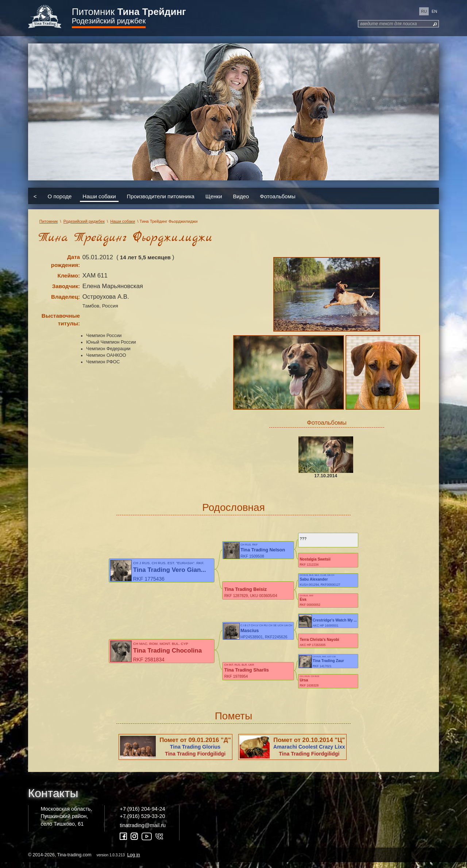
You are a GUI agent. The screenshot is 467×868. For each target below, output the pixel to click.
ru (424, 11)
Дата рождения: (65, 261)
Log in (133, 860)
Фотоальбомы (277, 196)
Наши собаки (99, 196)
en (434, 11)
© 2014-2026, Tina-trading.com (85, 860)
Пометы (234, 721)
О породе (60, 196)
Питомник (129, 12)
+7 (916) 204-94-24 (142, 814)
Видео (241, 196)
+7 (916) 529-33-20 (142, 822)
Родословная (233, 507)
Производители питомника (161, 196)
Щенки (214, 196)
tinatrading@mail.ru (143, 831)
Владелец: (65, 297)
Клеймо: (69, 276)
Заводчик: (66, 286)
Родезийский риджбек (109, 21)
